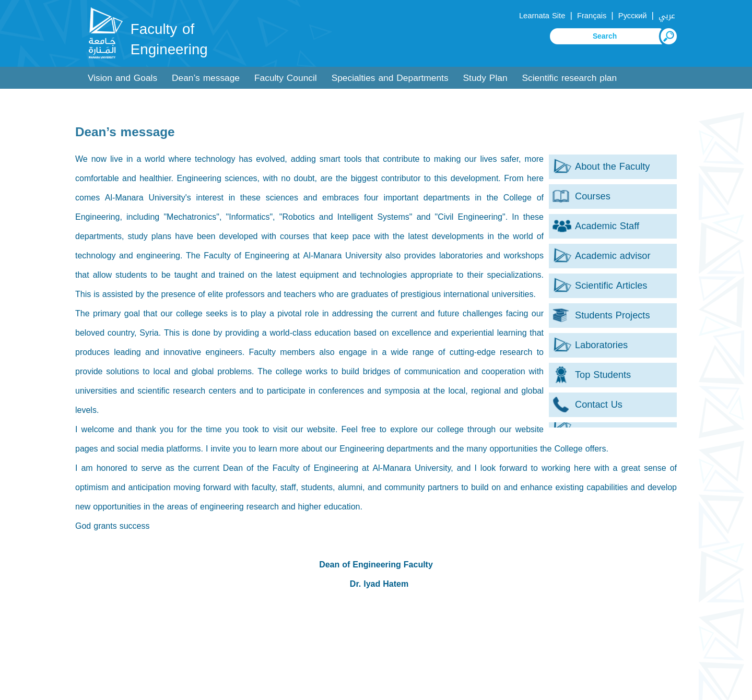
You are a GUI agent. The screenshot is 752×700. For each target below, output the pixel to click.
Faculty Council (286, 78)
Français (592, 16)
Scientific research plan (570, 78)
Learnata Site (542, 16)
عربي (667, 16)
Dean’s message (206, 78)
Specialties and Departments (390, 78)
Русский (633, 16)
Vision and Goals (122, 78)
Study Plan (485, 78)
